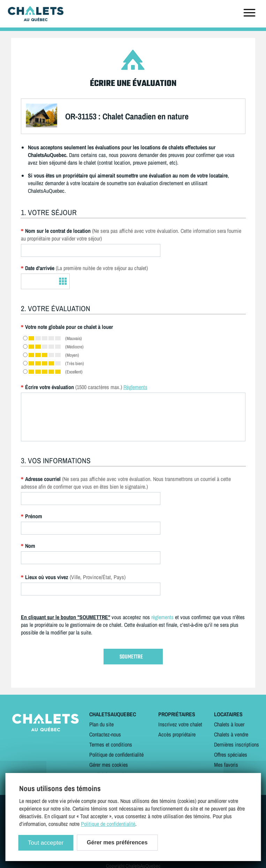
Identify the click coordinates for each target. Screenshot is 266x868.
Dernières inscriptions (237, 744)
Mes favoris (226, 765)
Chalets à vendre (231, 734)
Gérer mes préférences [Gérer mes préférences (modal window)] (117, 842)
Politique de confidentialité (116, 755)
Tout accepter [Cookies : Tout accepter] (46, 843)
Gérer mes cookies (109, 765)
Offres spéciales (231, 755)
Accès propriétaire (177, 734)
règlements (162, 617)
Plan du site (101, 724)
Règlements (135, 387)
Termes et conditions (111, 744)
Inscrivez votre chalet (180, 724)
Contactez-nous (105, 734)
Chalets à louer (229, 724)
